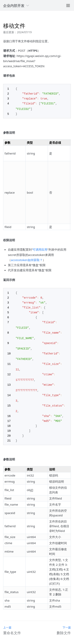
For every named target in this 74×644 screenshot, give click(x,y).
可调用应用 (40, 248)
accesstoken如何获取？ (27, 259)
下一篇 (67, 622)
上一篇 (7, 622)
